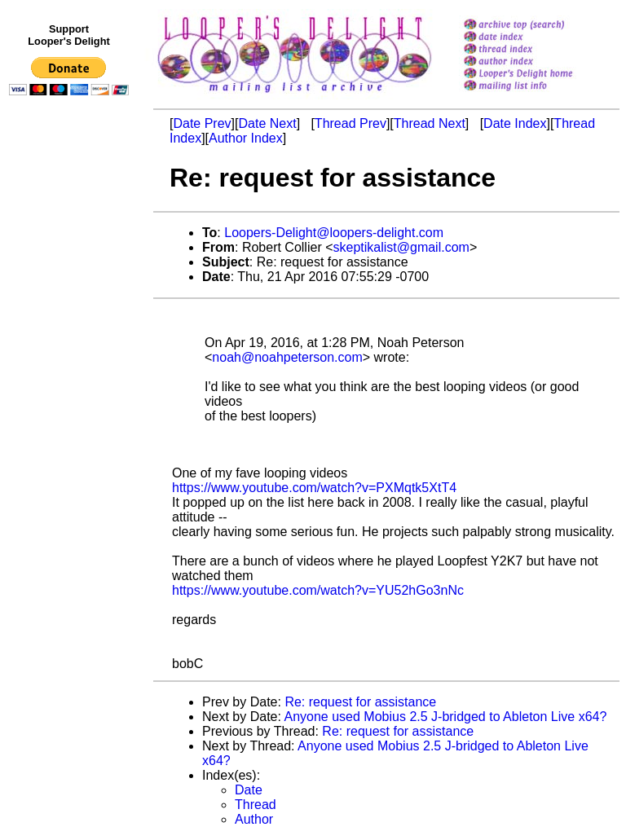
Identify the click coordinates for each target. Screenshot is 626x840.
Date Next (267, 123)
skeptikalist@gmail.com (401, 247)
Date (249, 790)
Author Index (246, 138)
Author (254, 819)
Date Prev (202, 123)
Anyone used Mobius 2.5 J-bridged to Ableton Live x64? (446, 717)
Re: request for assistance (360, 702)
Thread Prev (350, 123)
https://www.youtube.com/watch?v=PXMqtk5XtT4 (314, 488)
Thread (256, 805)
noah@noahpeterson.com (287, 357)
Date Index (515, 123)
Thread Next (430, 123)
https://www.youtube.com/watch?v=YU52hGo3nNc (318, 590)
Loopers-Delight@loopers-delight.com (334, 233)
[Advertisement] (72, 438)
